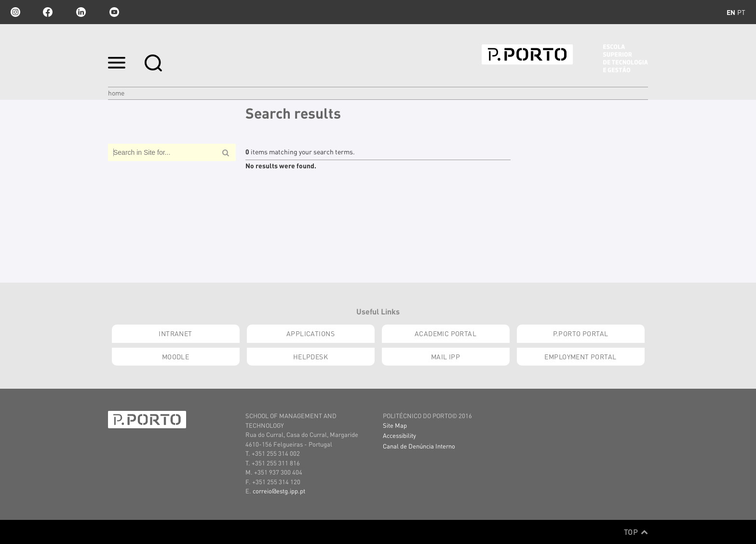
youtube (114, 12)
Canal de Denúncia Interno (419, 446)
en (731, 12)
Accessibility (399, 435)
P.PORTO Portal (581, 333)
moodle (176, 356)
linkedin (81, 12)
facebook (48, 12)
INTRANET (175, 333)
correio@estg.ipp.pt (279, 491)
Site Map (395, 425)
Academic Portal (445, 333)
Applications (310, 333)
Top (636, 532)
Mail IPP (445, 356)
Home (116, 93)
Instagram (14, 12)
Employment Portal (580, 356)
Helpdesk (310, 356)
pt (741, 12)
